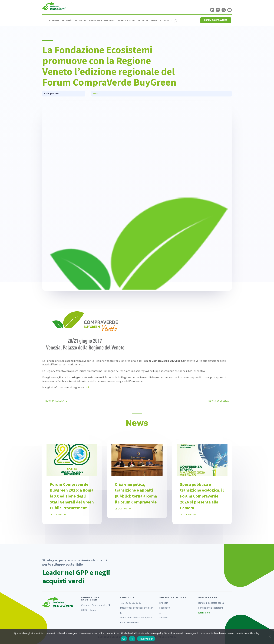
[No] (270, 636)
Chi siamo (53, 21)
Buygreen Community (102, 21)
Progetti (80, 21)
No (132, 639)
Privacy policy (146, 639)
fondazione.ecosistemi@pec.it (136, 618)
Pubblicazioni (126, 21)
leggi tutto (58, 515)
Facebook (165, 608)
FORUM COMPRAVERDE (216, 20)
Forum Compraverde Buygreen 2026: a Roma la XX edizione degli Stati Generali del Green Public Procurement (72, 496)
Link (87, 387)
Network (143, 21)
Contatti (166, 21)
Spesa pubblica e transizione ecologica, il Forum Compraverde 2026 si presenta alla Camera (202, 496)
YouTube (164, 618)
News (154, 21)
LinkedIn (164, 603)
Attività (67, 21)
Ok (124, 639)
